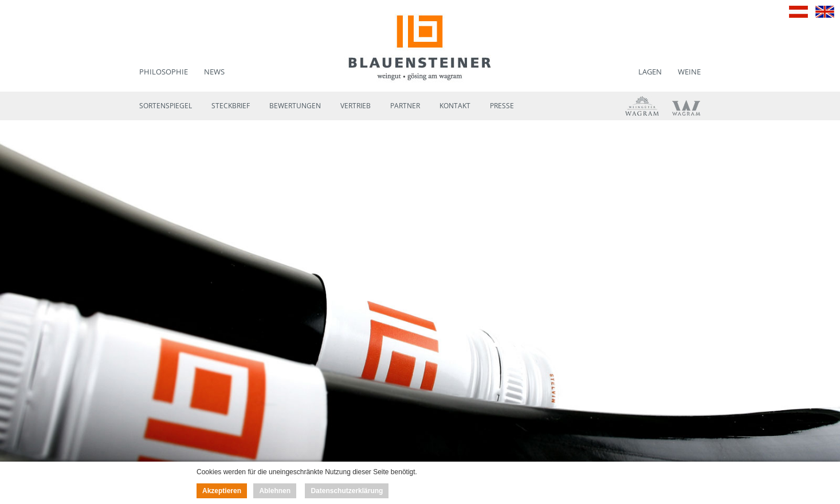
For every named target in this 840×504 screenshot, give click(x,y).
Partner (405, 106)
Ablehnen (275, 491)
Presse (502, 106)
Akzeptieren (222, 491)
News (214, 72)
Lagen (650, 72)
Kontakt (455, 106)
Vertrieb (356, 106)
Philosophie (164, 72)
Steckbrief (231, 106)
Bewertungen (295, 106)
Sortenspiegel (166, 106)
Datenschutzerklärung (347, 491)
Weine (689, 72)
